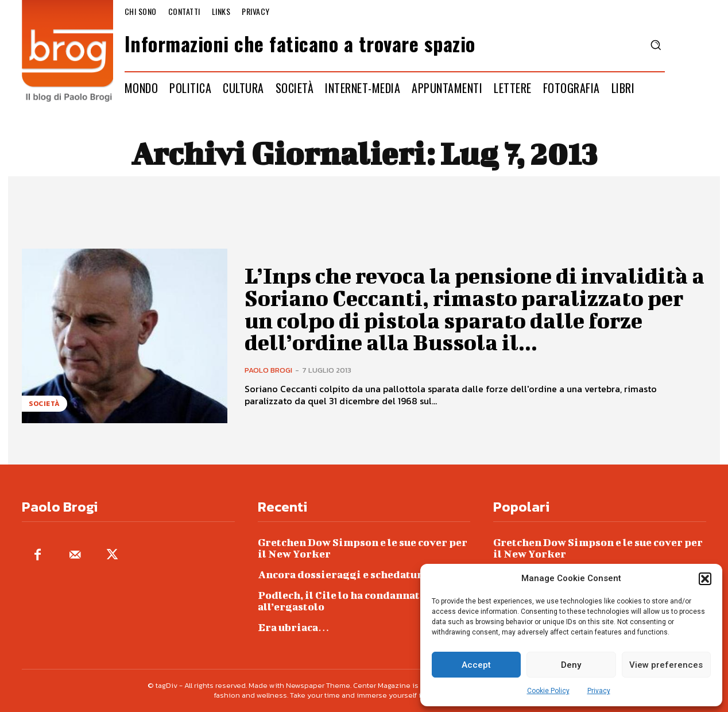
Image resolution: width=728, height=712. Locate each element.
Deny (571, 665)
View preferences (666, 665)
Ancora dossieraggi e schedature (343, 574)
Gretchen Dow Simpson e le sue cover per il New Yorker (363, 548)
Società (44, 404)
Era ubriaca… (294, 627)
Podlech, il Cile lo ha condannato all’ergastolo (342, 601)
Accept (476, 665)
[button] (705, 579)
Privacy (599, 691)
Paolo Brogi (268, 369)
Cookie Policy (548, 691)
